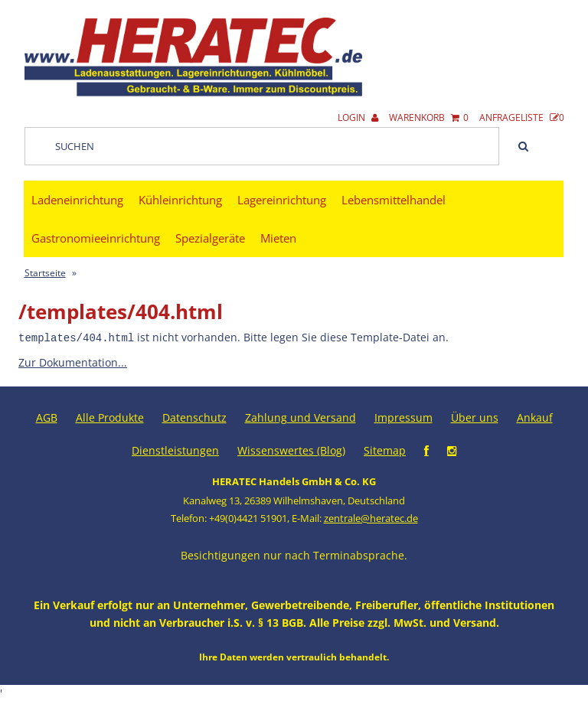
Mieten (278, 238)
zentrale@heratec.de (371, 517)
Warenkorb (429, 117)
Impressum (403, 417)
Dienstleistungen (175, 450)
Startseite (45, 273)
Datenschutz (194, 417)
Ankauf (535, 417)
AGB (47, 417)
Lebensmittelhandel (394, 200)
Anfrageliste (522, 117)
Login (358, 117)
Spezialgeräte (210, 238)
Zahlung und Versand (301, 417)
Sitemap (385, 450)
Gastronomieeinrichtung (96, 238)
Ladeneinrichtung (77, 200)
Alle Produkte (110, 417)
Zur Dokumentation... (73, 362)
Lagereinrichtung (282, 200)
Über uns (475, 417)
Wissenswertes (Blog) (291, 450)
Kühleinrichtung (180, 200)
